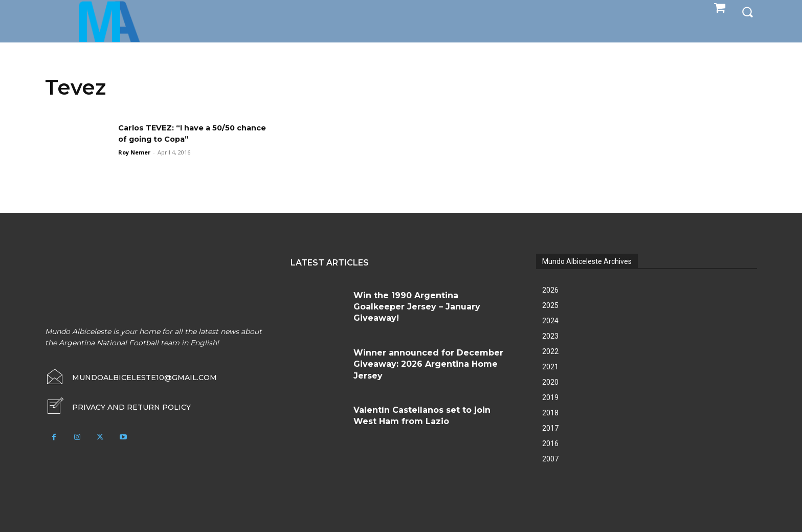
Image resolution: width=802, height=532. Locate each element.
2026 (550, 290)
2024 (550, 321)
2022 (550, 351)
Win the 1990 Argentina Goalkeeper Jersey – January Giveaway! (417, 307)
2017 (550, 428)
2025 (550, 305)
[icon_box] (118, 407)
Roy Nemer (134, 152)
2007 (550, 459)
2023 (550, 336)
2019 (550, 397)
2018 (550, 413)
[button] (747, 11)
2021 (550, 367)
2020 (550, 382)
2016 (550, 444)
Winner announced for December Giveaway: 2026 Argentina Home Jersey (428, 364)
